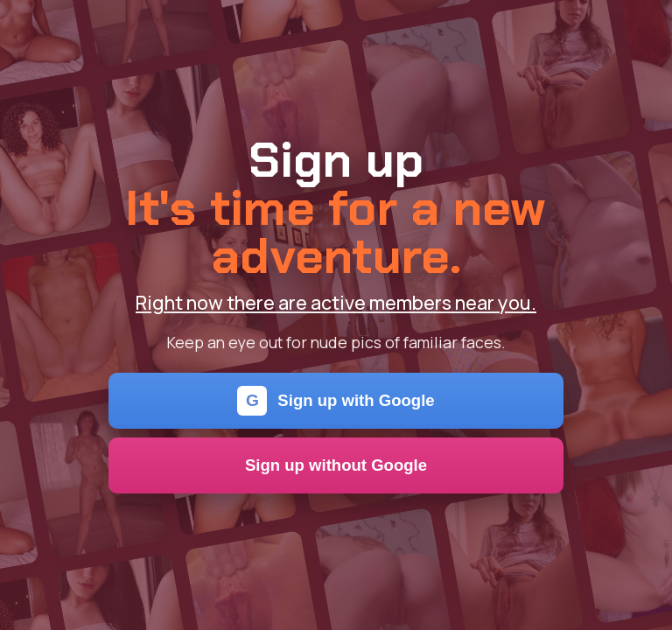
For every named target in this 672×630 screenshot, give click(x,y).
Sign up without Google (336, 465)
